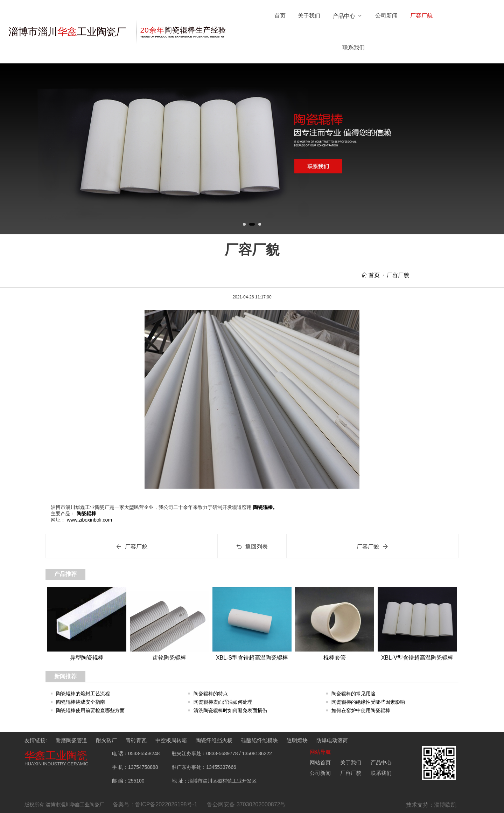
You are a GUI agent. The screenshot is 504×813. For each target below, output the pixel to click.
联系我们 (353, 47)
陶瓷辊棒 (86, 514)
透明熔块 (297, 740)
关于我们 (309, 16)
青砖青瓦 (136, 740)
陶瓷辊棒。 (265, 507)
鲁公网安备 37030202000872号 (246, 804)
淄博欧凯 (445, 805)
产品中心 (348, 16)
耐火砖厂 (106, 740)
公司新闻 (386, 16)
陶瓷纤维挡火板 (214, 740)
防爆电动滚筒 (332, 740)
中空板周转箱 (171, 740)
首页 (280, 16)
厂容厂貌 (421, 16)
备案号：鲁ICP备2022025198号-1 (155, 804)
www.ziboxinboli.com (89, 520)
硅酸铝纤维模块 (260, 740)
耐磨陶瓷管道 (71, 740)
